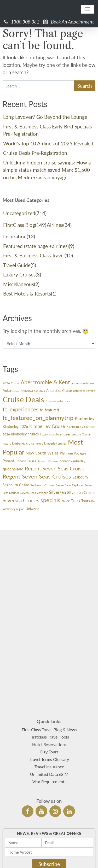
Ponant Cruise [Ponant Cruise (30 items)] (26, 461)
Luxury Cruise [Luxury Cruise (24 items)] (81, 434)
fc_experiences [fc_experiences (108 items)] (21, 409)
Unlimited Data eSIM (49, 727)
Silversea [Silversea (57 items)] (57, 492)
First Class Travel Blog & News (49, 683)
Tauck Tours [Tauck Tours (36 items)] (80, 501)
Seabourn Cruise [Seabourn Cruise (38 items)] (16, 485)
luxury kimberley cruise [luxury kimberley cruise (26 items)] (18, 443)
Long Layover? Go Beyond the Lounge (45, 117)
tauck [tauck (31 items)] (66, 501)
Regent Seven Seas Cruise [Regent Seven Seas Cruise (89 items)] (55, 468)
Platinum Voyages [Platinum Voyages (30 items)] (73, 453)
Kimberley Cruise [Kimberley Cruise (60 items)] (47, 426)
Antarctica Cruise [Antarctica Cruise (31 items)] (59, 391)
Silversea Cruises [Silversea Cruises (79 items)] (21, 500)
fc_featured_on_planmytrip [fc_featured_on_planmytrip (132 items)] (38, 418)
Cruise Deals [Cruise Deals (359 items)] (23, 399)
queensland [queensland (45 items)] (13, 469)
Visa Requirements (49, 735)
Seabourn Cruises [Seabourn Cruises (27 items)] (42, 485)
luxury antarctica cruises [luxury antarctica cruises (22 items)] (55, 434)
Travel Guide (17, 265)
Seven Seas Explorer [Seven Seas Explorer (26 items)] (70, 485)
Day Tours (49, 705)
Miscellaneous (19, 284)
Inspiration (15, 236)
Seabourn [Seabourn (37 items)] (80, 477)
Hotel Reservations (49, 697)
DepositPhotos (64, 857)
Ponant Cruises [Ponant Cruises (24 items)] (48, 461)
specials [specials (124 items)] (50, 500)
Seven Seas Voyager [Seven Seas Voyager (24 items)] (34, 493)
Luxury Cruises (19, 274)
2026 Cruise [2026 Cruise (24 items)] (11, 383)
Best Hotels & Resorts (27, 294)
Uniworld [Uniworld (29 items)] (32, 509)
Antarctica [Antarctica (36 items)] (11, 390)
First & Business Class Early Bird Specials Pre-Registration (47, 130)
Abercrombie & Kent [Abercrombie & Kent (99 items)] (45, 382)
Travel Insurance (49, 720)
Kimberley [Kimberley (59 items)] (85, 418)
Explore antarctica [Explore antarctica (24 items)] (58, 401)
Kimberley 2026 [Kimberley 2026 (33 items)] (15, 427)
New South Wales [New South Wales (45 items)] (42, 453)
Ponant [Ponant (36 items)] (8, 461)
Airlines (55, 225)
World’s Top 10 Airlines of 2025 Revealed (48, 143)
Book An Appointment (69, 22)
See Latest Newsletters (49, 828)
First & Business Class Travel (34, 255)
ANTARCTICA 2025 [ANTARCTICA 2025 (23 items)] (33, 391)
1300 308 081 (22, 22)
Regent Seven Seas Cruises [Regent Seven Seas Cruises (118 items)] (37, 476)
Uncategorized (19, 213)
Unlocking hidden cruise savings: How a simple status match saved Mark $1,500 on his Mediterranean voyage (47, 170)
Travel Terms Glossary (49, 712)
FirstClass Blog (19, 225)
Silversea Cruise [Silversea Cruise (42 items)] (81, 492)
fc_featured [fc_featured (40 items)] (49, 410)
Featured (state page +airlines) (36, 246)
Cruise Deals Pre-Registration (35, 153)
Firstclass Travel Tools (49, 690)
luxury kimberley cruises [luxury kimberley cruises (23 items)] (51, 443)
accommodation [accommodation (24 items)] (83, 383)
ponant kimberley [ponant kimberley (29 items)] (73, 461)
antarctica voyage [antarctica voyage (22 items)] (84, 391)
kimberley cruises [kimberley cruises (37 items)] (25, 434)
